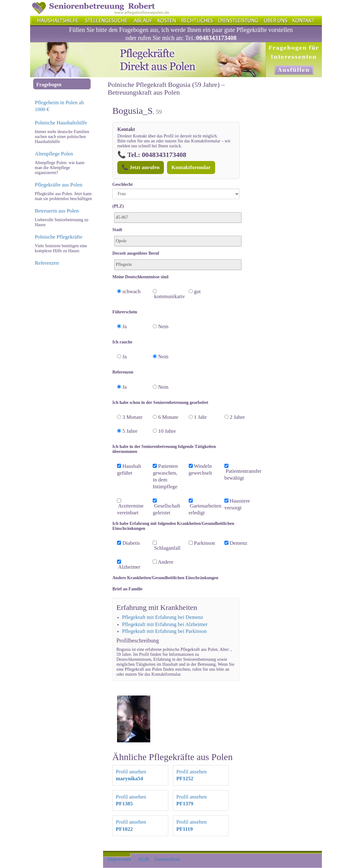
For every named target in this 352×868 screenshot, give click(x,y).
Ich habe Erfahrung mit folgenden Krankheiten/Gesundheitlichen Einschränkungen (173, 526)
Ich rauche (122, 342)
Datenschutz (167, 859)
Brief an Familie (127, 589)
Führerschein (125, 312)
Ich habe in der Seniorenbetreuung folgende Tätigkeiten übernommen (164, 449)
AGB (143, 859)
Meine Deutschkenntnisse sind (140, 277)
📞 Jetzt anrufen (141, 167)
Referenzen (47, 263)
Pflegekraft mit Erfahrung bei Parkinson (164, 631)
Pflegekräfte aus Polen (59, 185)
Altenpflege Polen (54, 154)
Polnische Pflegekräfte (59, 237)
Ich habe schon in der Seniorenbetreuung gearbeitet (160, 403)
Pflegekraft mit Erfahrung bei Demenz (163, 617)
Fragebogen (49, 85)
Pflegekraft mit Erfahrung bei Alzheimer (165, 624)
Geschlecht (122, 184)
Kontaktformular (191, 167)
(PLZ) (118, 206)
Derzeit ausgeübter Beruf (136, 253)
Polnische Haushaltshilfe (61, 123)
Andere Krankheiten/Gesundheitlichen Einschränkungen (165, 578)
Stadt (117, 230)
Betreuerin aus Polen (57, 211)
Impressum (120, 859)
